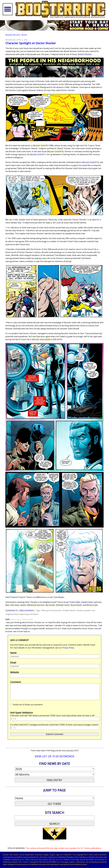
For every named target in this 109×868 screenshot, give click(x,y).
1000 (43, 610)
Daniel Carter (87, 602)
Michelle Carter (63, 605)
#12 (90, 162)
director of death (62, 610)
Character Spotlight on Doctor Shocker (31, 43)
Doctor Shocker (85, 54)
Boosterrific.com (13, 35)
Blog (24, 35)
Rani (7, 605)
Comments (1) (11, 610)
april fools (50, 610)
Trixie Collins (75, 602)
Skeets (23, 605)
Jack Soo (98, 602)
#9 (40, 145)
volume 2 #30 (44, 339)
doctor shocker (77, 610)
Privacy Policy (68, 648)
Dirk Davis (15, 605)
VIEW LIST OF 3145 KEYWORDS (54, 756)
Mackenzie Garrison (36, 605)
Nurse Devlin (76, 605)
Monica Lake (92, 605)
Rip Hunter (50, 605)
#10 (55, 151)
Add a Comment (27, 610)
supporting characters (29, 614)
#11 (38, 154)
